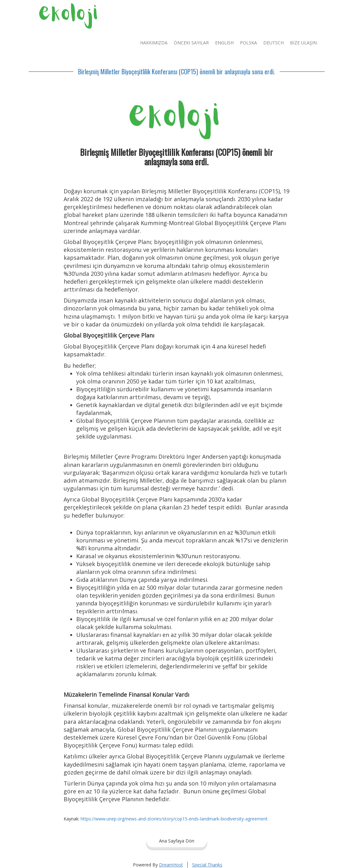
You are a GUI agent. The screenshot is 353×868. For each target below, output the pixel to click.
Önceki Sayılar (191, 43)
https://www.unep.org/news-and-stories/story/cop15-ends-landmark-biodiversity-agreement (174, 819)
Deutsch (273, 43)
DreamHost (171, 865)
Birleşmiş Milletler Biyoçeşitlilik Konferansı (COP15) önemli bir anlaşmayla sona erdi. (176, 71)
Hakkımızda (154, 43)
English (224, 43)
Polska (248, 43)
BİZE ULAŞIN (303, 43)
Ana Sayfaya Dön (177, 841)
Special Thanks (207, 865)
